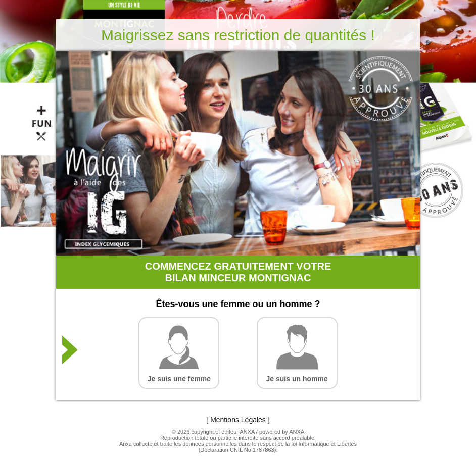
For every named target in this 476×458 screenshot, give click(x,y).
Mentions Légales (238, 420)
